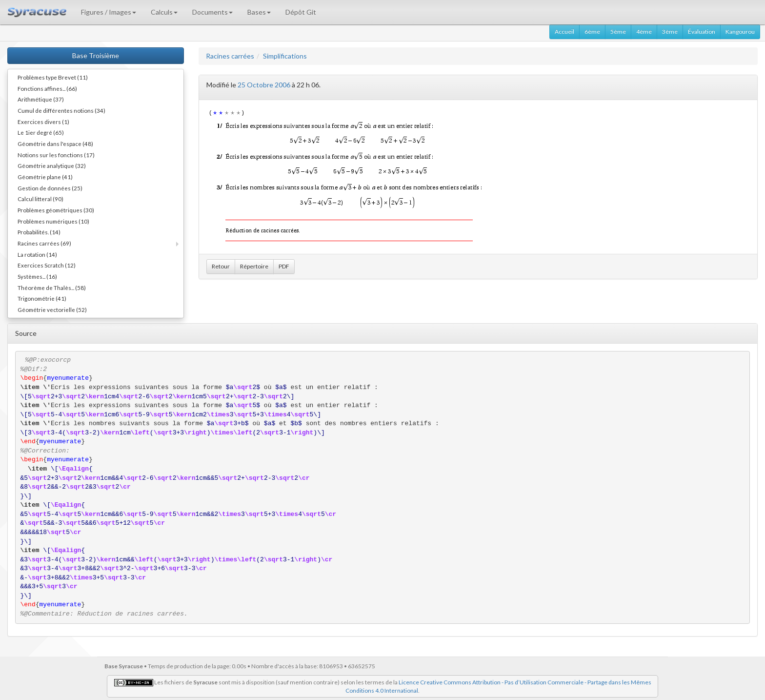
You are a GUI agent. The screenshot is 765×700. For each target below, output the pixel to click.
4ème (644, 31)
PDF (284, 266)
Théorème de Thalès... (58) (52, 288)
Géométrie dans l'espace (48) (55, 144)
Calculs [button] (164, 12)
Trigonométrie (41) (42, 298)
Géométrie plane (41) (45, 177)
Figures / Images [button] (109, 12)
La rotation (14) (37, 254)
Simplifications (285, 56)
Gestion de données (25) (50, 188)
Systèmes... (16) (37, 276)
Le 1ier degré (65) (41, 132)
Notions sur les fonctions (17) (56, 155)
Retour (221, 266)
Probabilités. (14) (39, 232)
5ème (618, 31)
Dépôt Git (301, 12)
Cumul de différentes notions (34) (61, 110)
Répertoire (254, 266)
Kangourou (740, 31)
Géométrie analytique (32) (52, 165)
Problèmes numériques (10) (53, 221)
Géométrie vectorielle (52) (52, 309)
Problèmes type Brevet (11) (53, 77)
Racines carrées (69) (44, 243)
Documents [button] (212, 12)
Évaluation (702, 31)
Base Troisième (96, 55)
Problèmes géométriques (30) (56, 210)
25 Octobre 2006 (264, 85)
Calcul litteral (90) (40, 199)
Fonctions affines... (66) (47, 88)
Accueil (564, 31)
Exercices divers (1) (43, 122)
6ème (592, 31)
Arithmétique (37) (41, 99)
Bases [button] (259, 12)
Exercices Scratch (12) (47, 265)
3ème (670, 31)
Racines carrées (230, 56)
